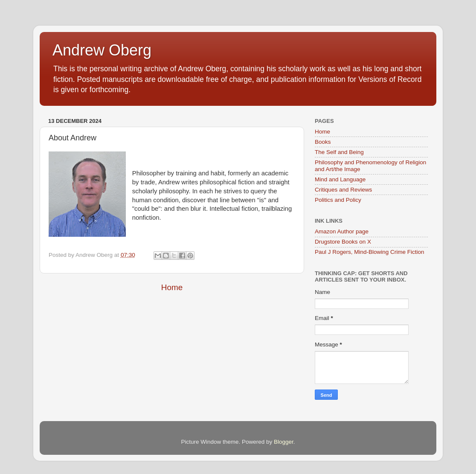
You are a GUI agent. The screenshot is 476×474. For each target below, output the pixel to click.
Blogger (284, 442)
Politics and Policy (338, 200)
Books (323, 142)
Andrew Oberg (102, 50)
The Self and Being (339, 152)
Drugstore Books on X (343, 242)
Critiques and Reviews (343, 190)
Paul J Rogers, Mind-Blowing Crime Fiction (370, 252)
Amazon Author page (342, 231)
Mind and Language (340, 179)
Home (172, 287)
